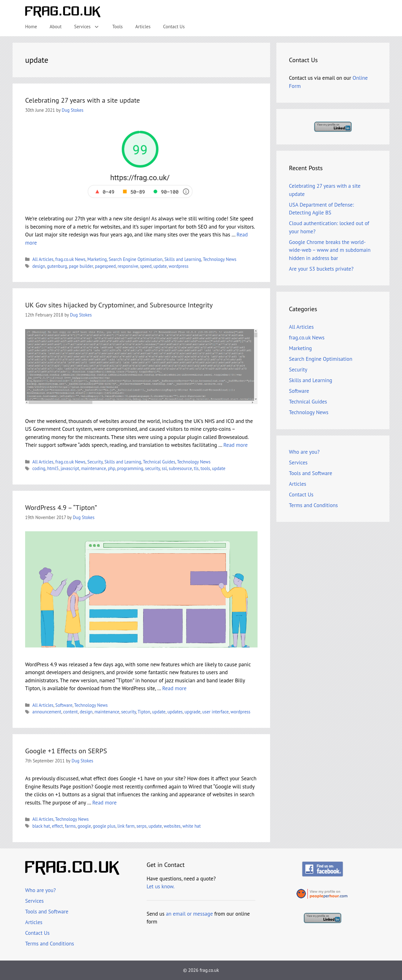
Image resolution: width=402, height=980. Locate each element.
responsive (128, 266)
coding (39, 468)
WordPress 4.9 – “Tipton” (61, 507)
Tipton (144, 712)
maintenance (93, 468)
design (39, 266)
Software (64, 705)
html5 (53, 468)
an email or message (189, 914)
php (112, 468)
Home (31, 27)
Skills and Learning (183, 259)
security (152, 468)
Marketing (97, 259)
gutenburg (57, 266)
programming (130, 468)
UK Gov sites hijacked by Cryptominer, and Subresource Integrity (119, 305)
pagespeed (105, 266)
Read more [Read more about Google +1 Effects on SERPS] (104, 803)
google (84, 826)
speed (146, 266)
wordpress (179, 266)
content (71, 712)
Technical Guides (159, 462)
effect (57, 826)
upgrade (193, 712)
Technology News (220, 259)
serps (141, 826)
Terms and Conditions (313, 505)
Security (95, 462)
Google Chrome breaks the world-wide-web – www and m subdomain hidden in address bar (330, 250)
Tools (118, 27)
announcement (47, 712)
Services (90, 27)
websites (172, 826)
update (160, 266)
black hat (41, 826)
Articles (143, 27)
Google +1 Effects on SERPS (66, 751)
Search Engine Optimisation (136, 259)
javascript (70, 468)
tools (205, 468)
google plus (104, 826)
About (56, 27)
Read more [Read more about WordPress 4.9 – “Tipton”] (174, 688)
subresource (180, 468)
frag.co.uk (209, 970)
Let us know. (161, 886)
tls (196, 468)
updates (175, 712)
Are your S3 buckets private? (321, 269)
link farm (126, 826)
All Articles (43, 259)
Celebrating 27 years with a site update (83, 100)
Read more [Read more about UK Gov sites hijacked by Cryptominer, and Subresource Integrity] (235, 445)
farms (70, 826)
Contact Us (174, 27)
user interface (215, 712)
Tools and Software (311, 473)
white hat (192, 826)
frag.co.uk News (70, 259)
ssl (164, 468)
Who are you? (304, 452)
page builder (81, 266)
